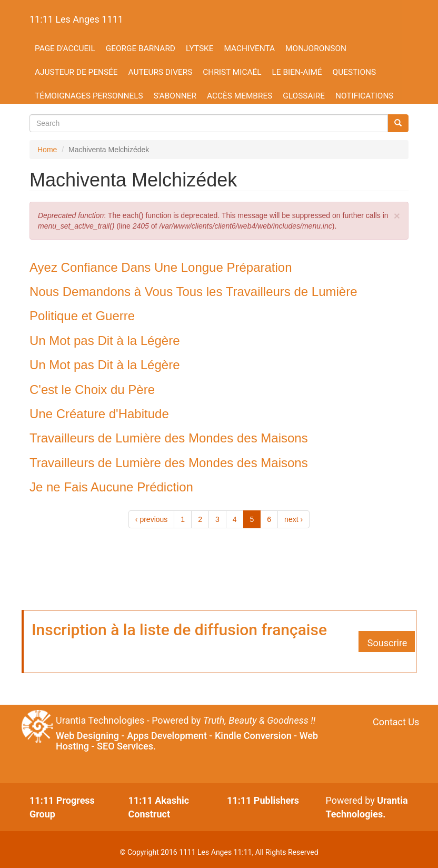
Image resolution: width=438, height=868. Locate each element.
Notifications (365, 96)
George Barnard (141, 48)
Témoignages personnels (89, 96)
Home (47, 150)
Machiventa (249, 48)
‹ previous (151, 519)
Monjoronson (316, 48)
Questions (355, 72)
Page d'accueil (65, 48)
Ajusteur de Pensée (76, 72)
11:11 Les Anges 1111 (76, 19)
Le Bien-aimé (297, 72)
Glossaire (304, 96)
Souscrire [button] (387, 643)
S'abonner (175, 96)
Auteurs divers (161, 72)
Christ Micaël (232, 72)
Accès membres (240, 96)
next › (293, 519)
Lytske (200, 48)
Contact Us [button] (396, 722)
